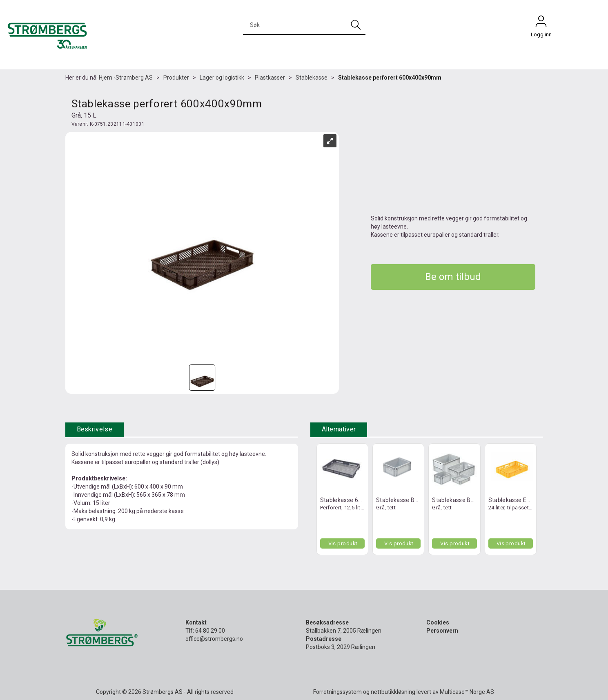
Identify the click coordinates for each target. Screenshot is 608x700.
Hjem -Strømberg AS (126, 78)
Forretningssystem (337, 692)
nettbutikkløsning (393, 692)
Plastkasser (270, 78)
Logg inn (541, 23)
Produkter (176, 78)
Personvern (442, 631)
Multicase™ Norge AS (467, 692)
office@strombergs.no (214, 639)
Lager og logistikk (222, 78)
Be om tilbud (453, 277)
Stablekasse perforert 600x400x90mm (390, 78)
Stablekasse (312, 78)
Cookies (438, 622)
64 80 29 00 (210, 631)
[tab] (95, 430)
